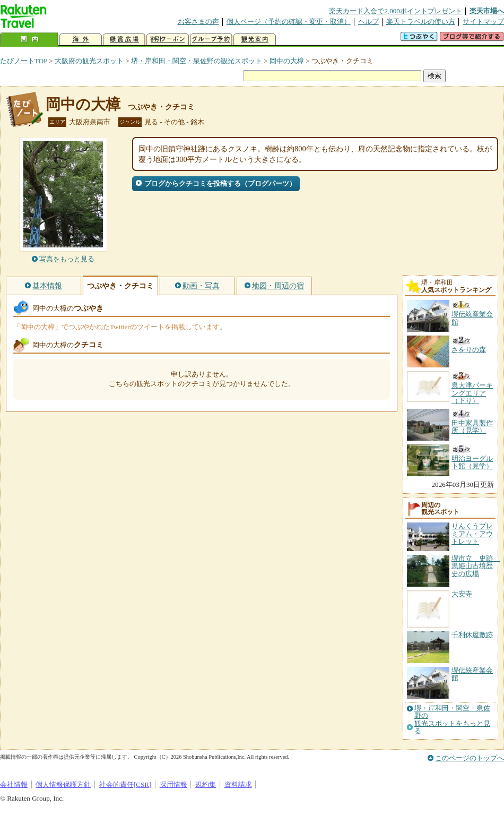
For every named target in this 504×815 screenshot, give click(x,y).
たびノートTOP (24, 61)
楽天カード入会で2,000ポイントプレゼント (396, 11)
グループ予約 (211, 40)
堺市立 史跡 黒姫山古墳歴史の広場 (476, 566)
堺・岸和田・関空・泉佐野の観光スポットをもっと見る (452, 720)
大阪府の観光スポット (89, 61)
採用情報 (173, 784)
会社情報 (14, 784)
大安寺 (462, 594)
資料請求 (238, 784)
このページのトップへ (470, 758)
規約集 (206, 784)
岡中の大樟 (287, 61)
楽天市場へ (487, 11)
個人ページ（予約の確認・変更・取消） (289, 22)
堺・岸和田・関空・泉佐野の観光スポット (197, 61)
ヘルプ (368, 22)
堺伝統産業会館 (472, 674)
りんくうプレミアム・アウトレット (472, 534)
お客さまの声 (198, 22)
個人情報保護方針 (63, 784)
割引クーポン (168, 40)
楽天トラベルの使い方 (421, 22)
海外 (81, 40)
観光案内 (255, 40)
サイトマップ (483, 22)
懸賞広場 (124, 40)
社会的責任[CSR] (125, 784)
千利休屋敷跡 (472, 635)
